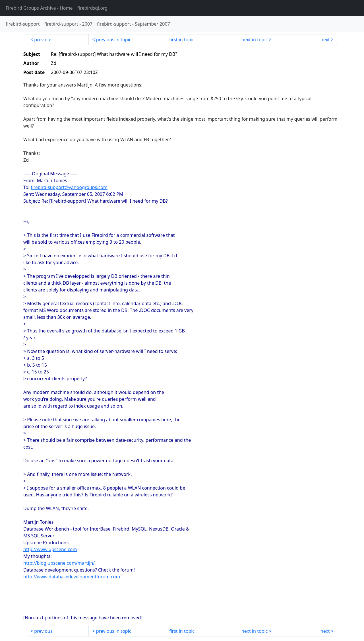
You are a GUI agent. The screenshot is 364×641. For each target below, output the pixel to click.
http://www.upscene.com (50, 549)
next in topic (255, 40)
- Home (39, 8)
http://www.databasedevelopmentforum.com (72, 577)
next (325, 40)
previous (43, 40)
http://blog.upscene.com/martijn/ (59, 563)
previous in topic (114, 40)
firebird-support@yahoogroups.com (69, 187)
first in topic (182, 40)
